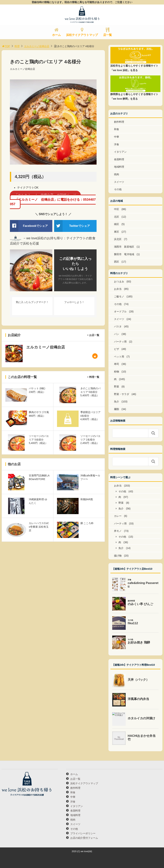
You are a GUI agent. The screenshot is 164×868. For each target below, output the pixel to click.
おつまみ (119, 282)
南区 (117, 224)
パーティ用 (120, 342)
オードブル (120, 311)
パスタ (118, 326)
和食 (117, 129)
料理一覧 (94, 377)
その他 (118, 189)
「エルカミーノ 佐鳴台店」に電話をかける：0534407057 (53, 202)
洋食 (117, 144)
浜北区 (118, 239)
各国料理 (119, 159)
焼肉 (117, 174)
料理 (17, 46)
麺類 (117, 409)
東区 (117, 232)
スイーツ (119, 182)
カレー (118, 516)
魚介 (117, 402)
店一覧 (108, 35)
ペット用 (119, 357)
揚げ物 (118, 556)
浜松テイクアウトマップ (82, 35)
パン (117, 334)
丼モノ (118, 531)
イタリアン (120, 152)
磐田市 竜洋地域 (124, 254)
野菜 (117, 387)
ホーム (56, 35)
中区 (117, 209)
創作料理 (119, 122)
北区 (117, 217)
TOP (6, 46)
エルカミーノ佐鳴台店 (37, 46)
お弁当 (118, 289)
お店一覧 (94, 335)
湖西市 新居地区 (124, 247)
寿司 (117, 364)
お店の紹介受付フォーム (84, 838)
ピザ (117, 349)
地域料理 (119, 167)
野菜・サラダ (122, 394)
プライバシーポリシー (83, 833)
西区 (117, 262)
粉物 (117, 372)
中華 (117, 137)
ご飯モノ (119, 296)
